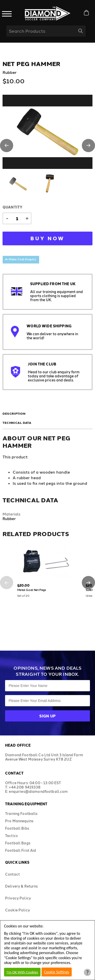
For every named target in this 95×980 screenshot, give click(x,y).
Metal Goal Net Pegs (32, 590)
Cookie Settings (57, 972)
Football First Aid (21, 850)
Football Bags (18, 843)
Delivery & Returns (22, 886)
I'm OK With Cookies (22, 972)
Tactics (11, 836)
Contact (12, 874)
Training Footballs (21, 814)
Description (14, 413)
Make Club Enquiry (21, 259)
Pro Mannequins (19, 821)
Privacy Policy (18, 898)
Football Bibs (17, 828)
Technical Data (17, 423)
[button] (7, 146)
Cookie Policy (17, 910)
